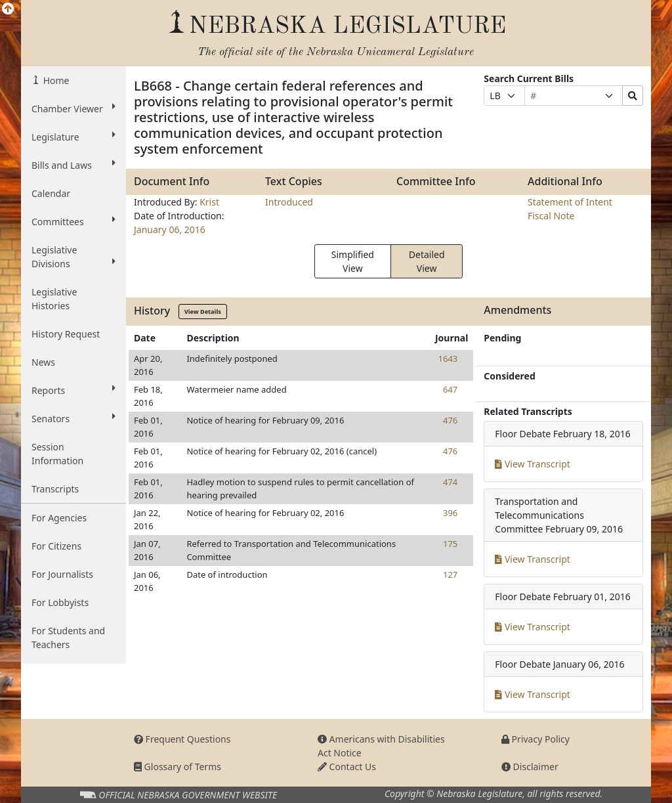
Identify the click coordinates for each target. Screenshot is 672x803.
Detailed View (427, 261)
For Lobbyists (60, 602)
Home (55, 80)
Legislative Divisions (73, 257)
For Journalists (62, 574)
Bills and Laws (73, 165)
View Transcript (533, 464)
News (43, 362)
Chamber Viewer (73, 108)
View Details (203, 312)
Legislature (73, 137)
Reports (73, 390)
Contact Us (347, 767)
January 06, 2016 (170, 229)
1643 (448, 358)
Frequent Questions (182, 739)
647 (450, 389)
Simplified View (353, 261)
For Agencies (59, 518)
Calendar (51, 193)
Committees (73, 221)
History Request (66, 334)
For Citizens (56, 546)
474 (450, 482)
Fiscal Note (551, 216)
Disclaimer (530, 767)
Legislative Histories (54, 299)
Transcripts (55, 489)
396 (450, 513)
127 (450, 575)
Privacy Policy (535, 739)
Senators (73, 418)
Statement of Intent (570, 202)
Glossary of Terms (178, 767)
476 (450, 420)
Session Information (57, 454)
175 (450, 544)
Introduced (289, 202)
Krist (209, 202)
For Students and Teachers (68, 638)
